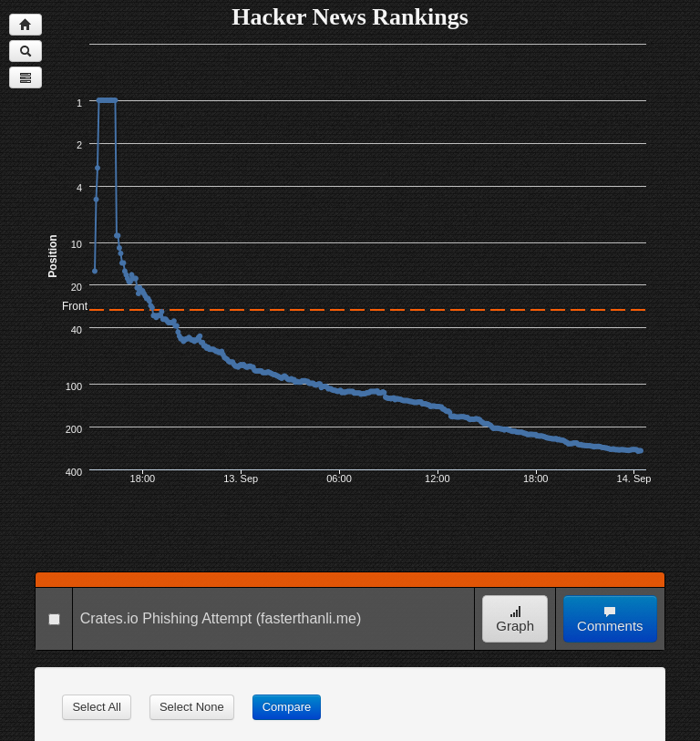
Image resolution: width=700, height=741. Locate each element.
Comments (610, 619)
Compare (287, 707)
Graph (515, 619)
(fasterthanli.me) (309, 618)
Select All (96, 707)
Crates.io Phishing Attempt (166, 618)
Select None (192, 707)
